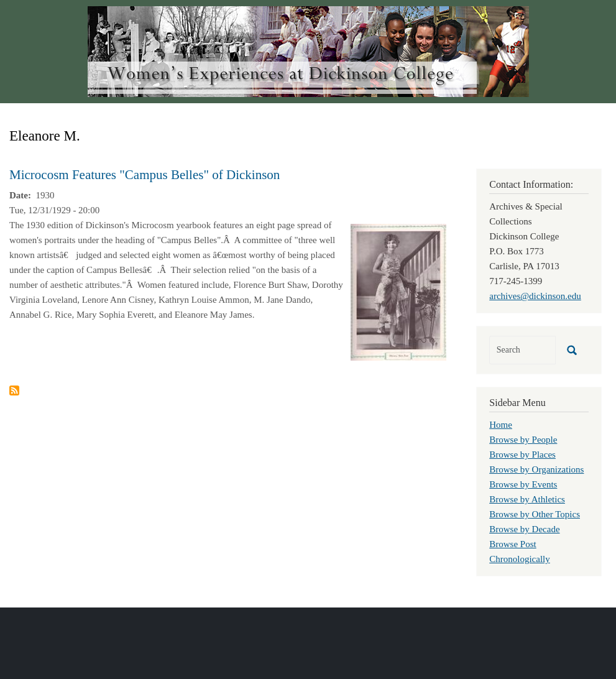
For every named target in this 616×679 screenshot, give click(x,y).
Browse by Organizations (536, 469)
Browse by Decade (524, 529)
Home (501, 425)
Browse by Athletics (527, 499)
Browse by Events (523, 484)
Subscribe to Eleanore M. (14, 390)
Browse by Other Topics (535, 514)
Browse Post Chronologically (520, 552)
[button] (398, 291)
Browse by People (523, 440)
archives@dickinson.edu (535, 296)
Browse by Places (522, 455)
